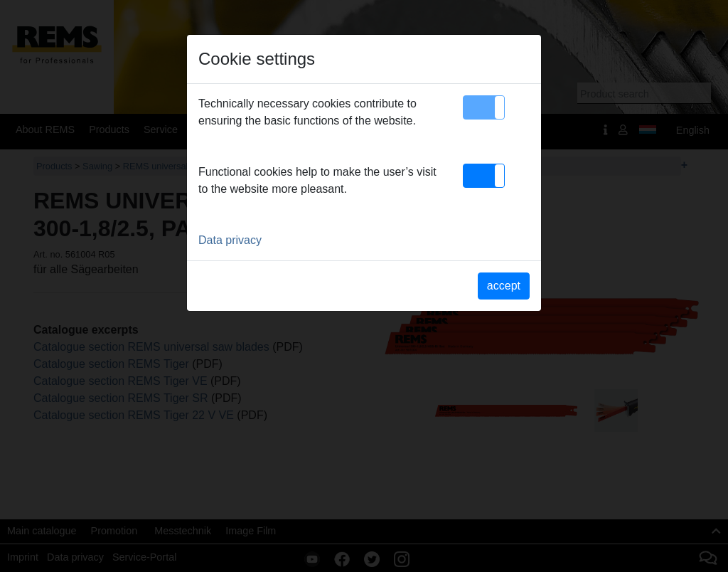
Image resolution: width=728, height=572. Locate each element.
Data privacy (230, 240)
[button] (484, 107)
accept (504, 286)
